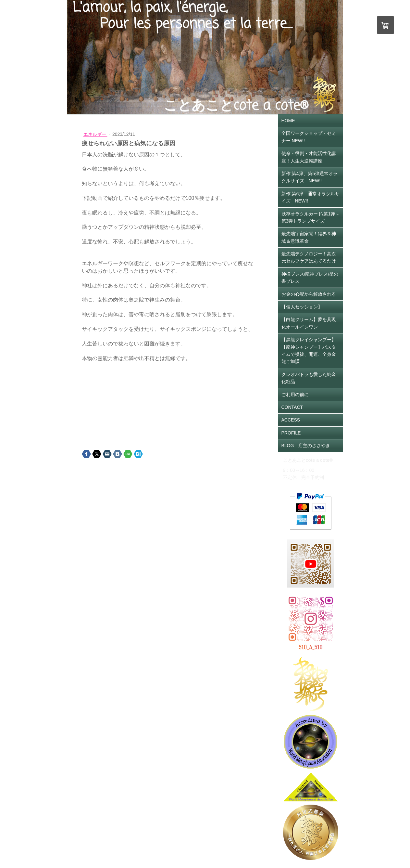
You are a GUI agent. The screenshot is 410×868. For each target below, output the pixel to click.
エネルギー (95, 134)
